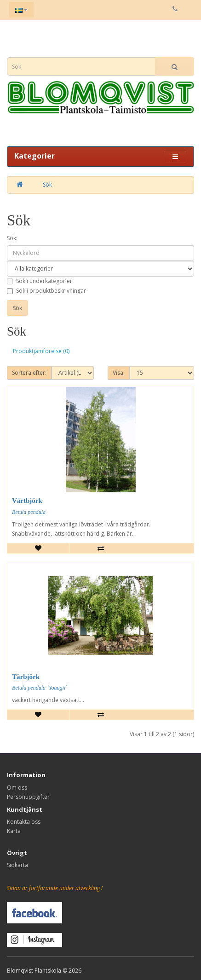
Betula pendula (29, 512)
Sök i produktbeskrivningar (46, 291)
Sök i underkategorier (40, 281)
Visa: (119, 373)
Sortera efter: (29, 373)
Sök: (12, 238)
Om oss (17, 788)
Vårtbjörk (27, 501)
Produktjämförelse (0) (41, 351)
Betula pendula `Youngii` (40, 688)
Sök (47, 185)
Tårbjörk (26, 677)
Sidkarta (17, 865)
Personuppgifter (28, 797)
